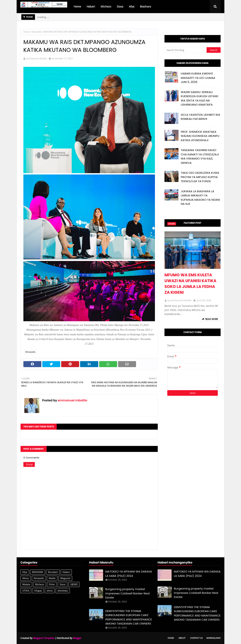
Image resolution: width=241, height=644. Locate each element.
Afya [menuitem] (132, 6)
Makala (26, 584)
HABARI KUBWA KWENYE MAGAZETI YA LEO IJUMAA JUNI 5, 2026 (198, 78)
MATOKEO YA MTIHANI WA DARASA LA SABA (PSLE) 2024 (129, 574)
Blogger (77, 638)
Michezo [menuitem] (106, 6)
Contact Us (196, 638)
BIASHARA (38, 572)
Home (27, 32)
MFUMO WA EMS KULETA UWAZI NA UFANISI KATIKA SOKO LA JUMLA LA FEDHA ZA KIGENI (190, 284)
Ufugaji (38, 591)
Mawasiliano (213, 638)
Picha (52, 584)
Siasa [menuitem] (120, 6)
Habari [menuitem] (91, 6)
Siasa (62, 584)
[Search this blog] (186, 50)
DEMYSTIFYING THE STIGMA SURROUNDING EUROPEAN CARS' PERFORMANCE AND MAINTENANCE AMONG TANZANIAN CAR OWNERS (129, 617)
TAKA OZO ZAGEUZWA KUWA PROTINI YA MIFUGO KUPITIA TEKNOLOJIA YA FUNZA (200, 177)
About (182, 638)
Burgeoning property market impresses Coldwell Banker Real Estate (128, 593)
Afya (25, 572)
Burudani (53, 572)
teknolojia (63, 591)
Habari (66, 572)
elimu (50, 591)
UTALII (26, 591)
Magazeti (65, 578)
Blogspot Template (44, 638)
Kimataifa (37, 32)
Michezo (40, 584)
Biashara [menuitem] (145, 6)
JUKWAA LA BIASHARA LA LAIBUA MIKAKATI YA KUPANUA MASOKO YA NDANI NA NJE (200, 198)
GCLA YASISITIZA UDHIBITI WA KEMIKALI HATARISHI (200, 117)
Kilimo (26, 578)
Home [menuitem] (77, 6)
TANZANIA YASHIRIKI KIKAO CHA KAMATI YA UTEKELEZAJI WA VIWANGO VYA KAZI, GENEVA (200, 156)
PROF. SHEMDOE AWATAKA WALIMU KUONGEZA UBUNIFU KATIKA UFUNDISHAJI (200, 136)
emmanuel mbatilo (36, 58)
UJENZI (74, 584)
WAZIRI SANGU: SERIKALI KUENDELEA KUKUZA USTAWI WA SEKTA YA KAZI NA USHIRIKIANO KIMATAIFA (199, 98)
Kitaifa (52, 578)
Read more (212, 319)
